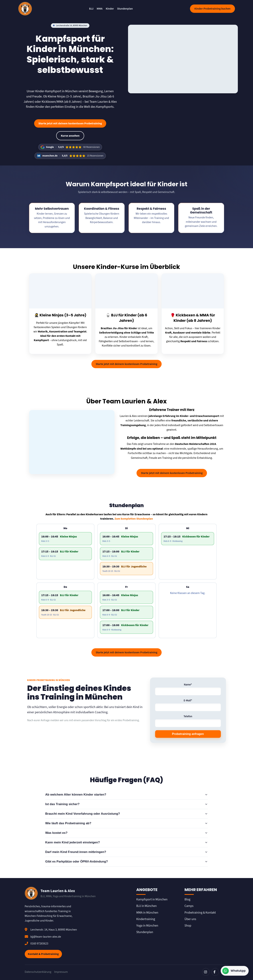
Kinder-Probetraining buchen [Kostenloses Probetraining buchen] (212, 9)
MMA (100, 9)
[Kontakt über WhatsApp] (235, 971)
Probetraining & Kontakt (200, 913)
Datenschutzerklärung (38, 972)
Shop (188, 926)
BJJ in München (147, 906)
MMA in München (147, 913)
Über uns (190, 919)
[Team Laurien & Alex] (25, 9)
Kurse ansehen (70, 136)
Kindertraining (146, 919)
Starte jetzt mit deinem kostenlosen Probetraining (70, 123)
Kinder (110, 9)
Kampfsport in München (152, 899)
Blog (188, 899)
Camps (189, 906)
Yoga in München (147, 926)
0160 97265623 (39, 944)
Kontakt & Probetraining (43, 954)
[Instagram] (206, 972)
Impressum (61, 972)
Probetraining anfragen (188, 734)
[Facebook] (215, 972)
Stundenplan (125, 9)
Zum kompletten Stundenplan (134, 519)
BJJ (91, 9)
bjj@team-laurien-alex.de (46, 937)
